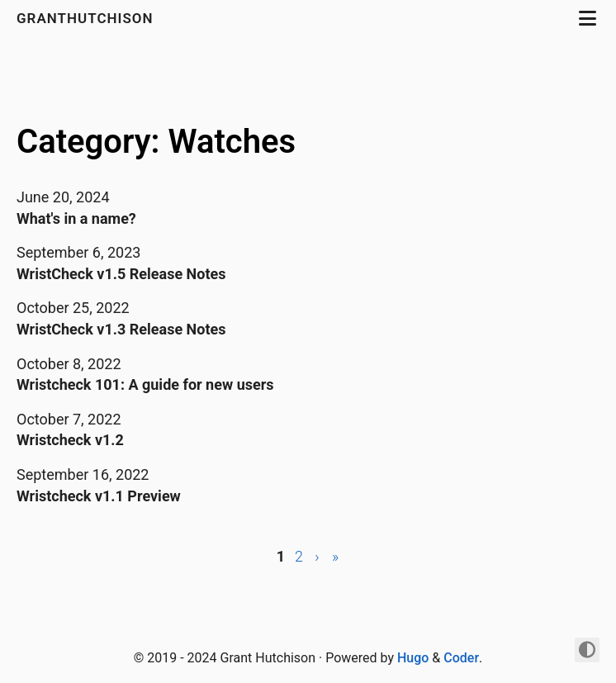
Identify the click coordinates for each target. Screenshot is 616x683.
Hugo (413, 658)
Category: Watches (156, 142)
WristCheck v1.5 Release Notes (121, 274)
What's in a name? (76, 218)
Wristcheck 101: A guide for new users (145, 384)
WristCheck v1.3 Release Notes (121, 329)
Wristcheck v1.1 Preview (99, 496)
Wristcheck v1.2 (70, 440)
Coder (461, 658)
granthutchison (87, 18)
